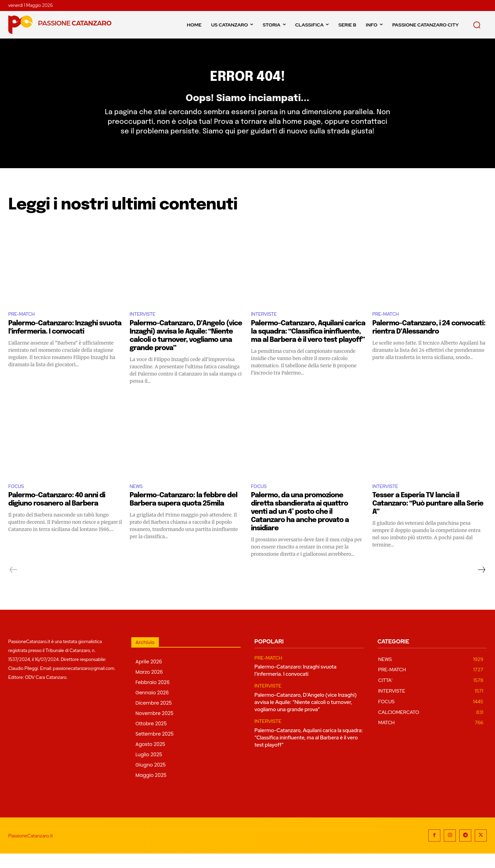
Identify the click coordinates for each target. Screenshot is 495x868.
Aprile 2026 (149, 676)
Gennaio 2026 (152, 707)
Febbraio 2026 (152, 697)
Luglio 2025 (149, 769)
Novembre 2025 (155, 728)
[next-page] (481, 584)
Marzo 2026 (149, 686)
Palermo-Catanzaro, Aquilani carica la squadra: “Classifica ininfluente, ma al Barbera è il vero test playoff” (308, 344)
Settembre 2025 (155, 748)
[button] (477, 25)
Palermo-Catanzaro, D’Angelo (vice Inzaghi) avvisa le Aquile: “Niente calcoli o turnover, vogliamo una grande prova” (305, 717)
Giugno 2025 (151, 779)
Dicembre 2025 (154, 717)
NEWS (137, 500)
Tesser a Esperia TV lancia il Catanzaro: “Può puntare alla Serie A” (428, 518)
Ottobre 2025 (151, 738)
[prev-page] (14, 584)
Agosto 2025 (150, 759)
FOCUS (18, 500)
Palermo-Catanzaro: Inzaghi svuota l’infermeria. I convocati (295, 685)
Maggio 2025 (151, 790)
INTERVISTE (145, 327)
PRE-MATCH (24, 327)
